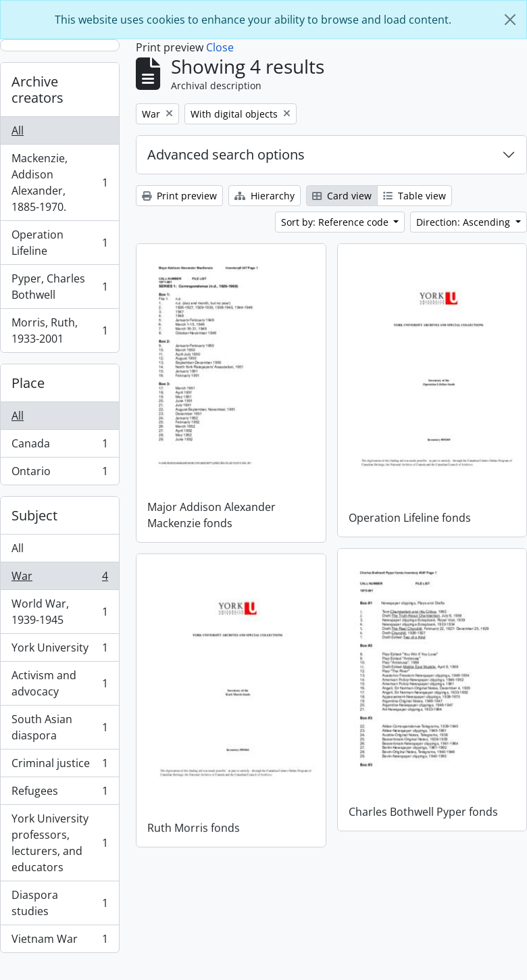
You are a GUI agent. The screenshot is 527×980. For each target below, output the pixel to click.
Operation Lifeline (59, 243)
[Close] (510, 20)
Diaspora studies (59, 903)
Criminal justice (59, 766)
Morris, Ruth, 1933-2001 (59, 330)
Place (28, 383)
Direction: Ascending (465, 222)
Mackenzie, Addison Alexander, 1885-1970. (59, 182)
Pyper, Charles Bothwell (59, 287)
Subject (34, 515)
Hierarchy (265, 196)
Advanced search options (226, 154)
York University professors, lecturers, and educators (59, 843)
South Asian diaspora (59, 727)
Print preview (179, 196)
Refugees (59, 794)
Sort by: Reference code (336, 222)
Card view (342, 196)
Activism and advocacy (59, 683)
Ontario (59, 474)
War (59, 579)
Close (220, 47)
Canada (59, 446)
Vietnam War (59, 941)
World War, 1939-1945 (59, 612)
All (18, 130)
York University (59, 651)
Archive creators (37, 90)
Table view (415, 196)
